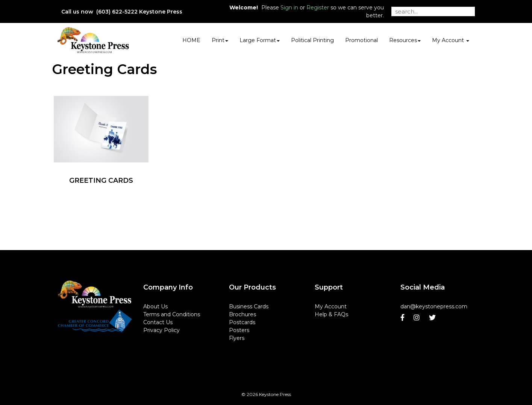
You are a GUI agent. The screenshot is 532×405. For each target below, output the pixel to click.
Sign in (289, 8)
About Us (155, 306)
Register (318, 8)
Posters (239, 330)
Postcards (242, 322)
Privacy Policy (161, 330)
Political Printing (312, 40)
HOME (191, 40)
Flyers (237, 338)
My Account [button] (451, 40)
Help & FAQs (331, 314)
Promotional (361, 40)
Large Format (260, 40)
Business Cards (249, 306)
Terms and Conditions (172, 314)
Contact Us (158, 322)
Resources (405, 40)
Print (220, 40)
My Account (331, 306)
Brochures (243, 314)
